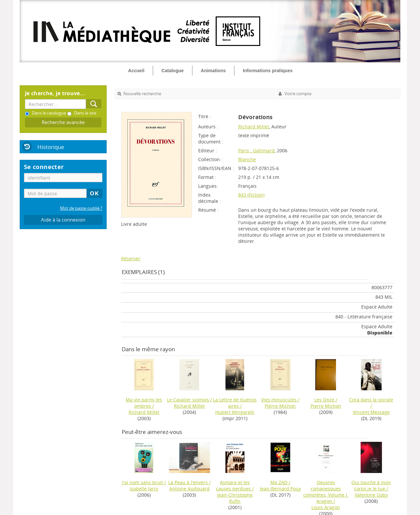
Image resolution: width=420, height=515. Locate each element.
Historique (51, 147)
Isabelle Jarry (144, 489)
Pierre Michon (280, 406)
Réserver (131, 258)
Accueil (136, 71)
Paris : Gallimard (256, 150)
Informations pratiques (268, 71)
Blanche (247, 159)
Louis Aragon (326, 507)
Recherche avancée (63, 122)
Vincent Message (371, 412)
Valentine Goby (371, 495)
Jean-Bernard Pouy (280, 489)
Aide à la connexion (63, 220)
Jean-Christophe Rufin (235, 498)
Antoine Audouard (189, 489)
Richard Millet (254, 127)
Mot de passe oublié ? (81, 208)
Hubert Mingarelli (235, 412)
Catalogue (173, 71)
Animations (213, 71)
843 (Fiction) (251, 195)
